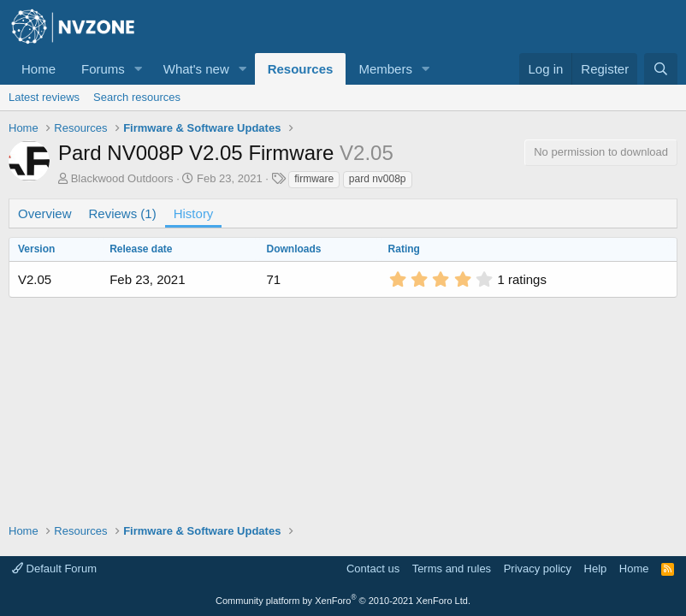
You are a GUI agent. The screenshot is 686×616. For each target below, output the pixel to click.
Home (38, 69)
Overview (45, 213)
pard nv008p (378, 179)
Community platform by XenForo (343, 601)
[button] (139, 69)
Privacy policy (538, 569)
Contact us (373, 569)
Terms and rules (452, 569)
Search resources (137, 97)
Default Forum (54, 569)
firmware (314, 179)
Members (385, 69)
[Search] (661, 69)
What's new (196, 69)
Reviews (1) (123, 213)
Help (596, 569)
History (194, 213)
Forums (103, 69)
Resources (301, 69)
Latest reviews (44, 97)
